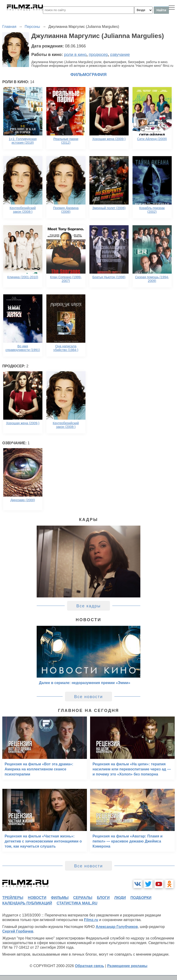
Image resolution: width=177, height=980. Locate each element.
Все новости (89, 697)
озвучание (120, 55)
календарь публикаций (27, 903)
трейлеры (13, 898)
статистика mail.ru (77, 903)
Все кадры (88, 606)
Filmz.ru (91, 920)
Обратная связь (90, 966)
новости (37, 898)
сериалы (83, 898)
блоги (103, 898)
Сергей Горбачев (18, 931)
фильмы (60, 898)
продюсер (98, 55)
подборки (141, 898)
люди (120, 898)
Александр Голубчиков (117, 927)
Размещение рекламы (127, 966)
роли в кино (75, 55)
